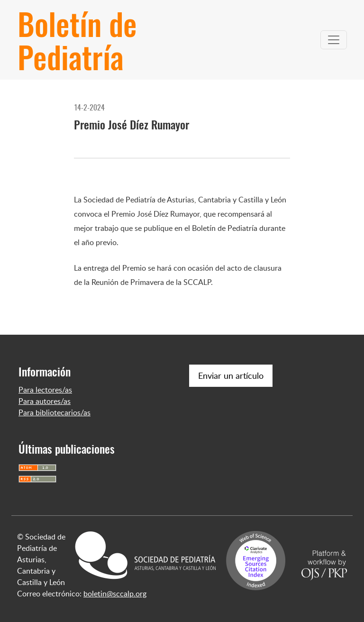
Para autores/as (45, 401)
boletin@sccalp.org (115, 594)
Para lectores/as (45, 390)
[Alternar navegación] (334, 40)
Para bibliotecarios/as (55, 412)
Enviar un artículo (231, 375)
